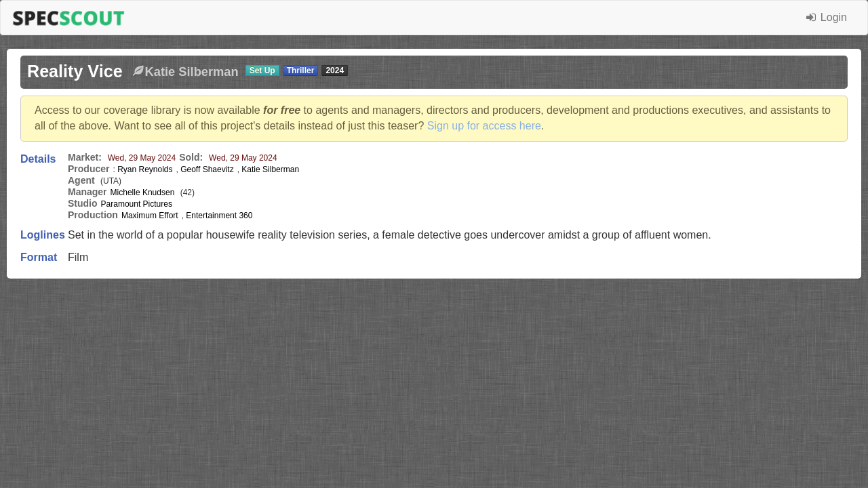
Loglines (43, 235)
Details (38, 159)
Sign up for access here (484, 126)
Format (39, 257)
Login (827, 17)
